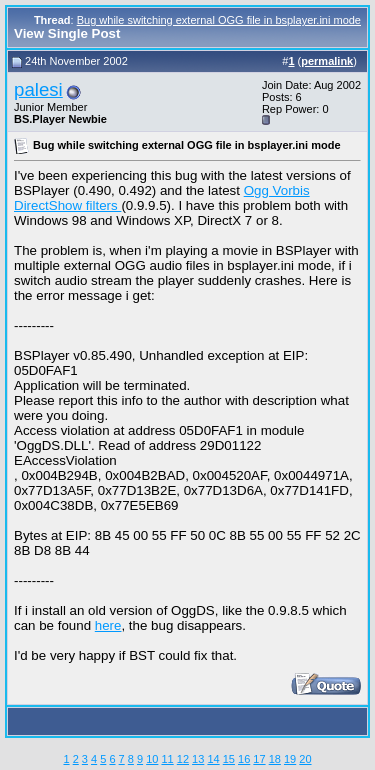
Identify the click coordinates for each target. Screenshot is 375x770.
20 (305, 759)
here (108, 625)
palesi (38, 89)
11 (167, 759)
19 (290, 759)
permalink (327, 61)
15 (229, 759)
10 (152, 759)
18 (275, 759)
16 (244, 759)
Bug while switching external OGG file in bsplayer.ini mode (219, 20)
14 (213, 759)
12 (183, 759)
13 (198, 759)
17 (259, 759)
